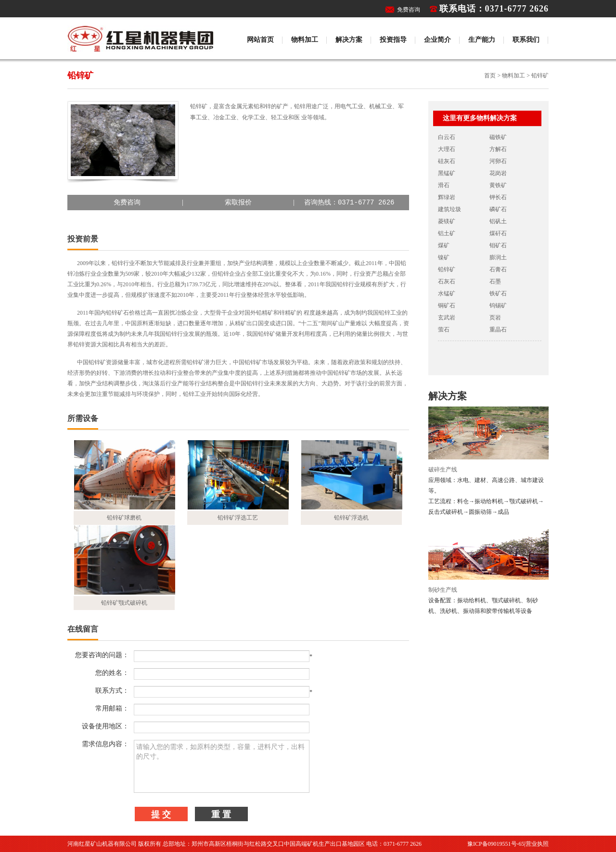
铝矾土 (498, 221)
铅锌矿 (447, 269)
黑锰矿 (447, 173)
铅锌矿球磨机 (124, 518)
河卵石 (498, 161)
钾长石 (498, 197)
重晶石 (498, 330)
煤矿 (444, 245)
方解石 (498, 149)
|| (238, 203)
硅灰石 (447, 161)
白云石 (447, 137)
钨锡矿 (498, 305)
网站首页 (260, 40)
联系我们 (526, 40)
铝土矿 (447, 233)
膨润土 (498, 257)
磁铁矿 (498, 137)
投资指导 (393, 40)
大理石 (447, 149)
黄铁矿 (498, 185)
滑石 (444, 185)
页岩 (495, 318)
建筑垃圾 (449, 209)
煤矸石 (498, 233)
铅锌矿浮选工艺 (238, 518)
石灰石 (447, 281)
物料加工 (305, 40)
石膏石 (498, 269)
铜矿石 (447, 305)
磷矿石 (498, 209)
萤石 (444, 330)
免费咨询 (409, 10)
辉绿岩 (447, 197)
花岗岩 (498, 173)
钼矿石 (498, 245)
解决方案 (349, 40)
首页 (490, 76)
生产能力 (482, 40)
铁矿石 (498, 293)
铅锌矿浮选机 (351, 518)
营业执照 (537, 844)
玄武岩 (447, 318)
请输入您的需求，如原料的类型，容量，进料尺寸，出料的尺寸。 (222, 766)
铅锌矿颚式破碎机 (124, 603)
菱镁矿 (447, 221)
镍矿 (444, 257)
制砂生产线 (443, 590)
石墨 (495, 281)
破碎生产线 (443, 470)
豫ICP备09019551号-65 (496, 844)
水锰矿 (447, 293)
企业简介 (437, 40)
